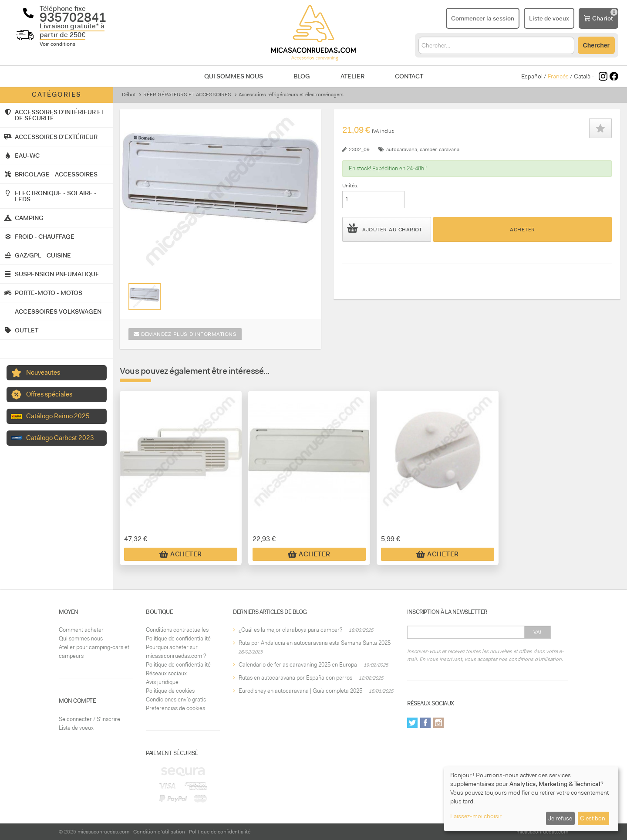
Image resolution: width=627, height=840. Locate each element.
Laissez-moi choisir (476, 816)
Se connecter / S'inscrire (89, 719)
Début (129, 95)
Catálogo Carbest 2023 (60, 438)
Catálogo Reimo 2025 (58, 416)
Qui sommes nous (234, 76)
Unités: (350, 186)
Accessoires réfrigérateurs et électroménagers (291, 95)
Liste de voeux (76, 728)
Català (582, 76)
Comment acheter (81, 630)
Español (532, 76)
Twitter (412, 723)
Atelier (352, 76)
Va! (538, 632)
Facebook (425, 723)
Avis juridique (162, 682)
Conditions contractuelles (177, 630)
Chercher (596, 45)
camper (428, 149)
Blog (302, 76)
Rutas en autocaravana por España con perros (295, 678)
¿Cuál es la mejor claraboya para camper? (290, 630)
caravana (449, 149)
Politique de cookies (170, 691)
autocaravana (402, 149)
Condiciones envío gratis (176, 699)
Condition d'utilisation (159, 832)
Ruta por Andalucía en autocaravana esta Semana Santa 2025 (315, 643)
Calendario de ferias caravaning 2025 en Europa (298, 665)
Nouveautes (43, 373)
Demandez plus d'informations (185, 334)
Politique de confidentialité (178, 638)
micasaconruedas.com (103, 832)
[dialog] (531, 799)
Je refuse (560, 818)
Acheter (522, 230)
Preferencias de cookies (175, 708)
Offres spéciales (49, 394)
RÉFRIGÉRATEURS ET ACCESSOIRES (187, 95)
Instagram (438, 723)
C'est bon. (593, 818)
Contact (409, 76)
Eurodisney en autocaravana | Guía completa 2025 (300, 691)
